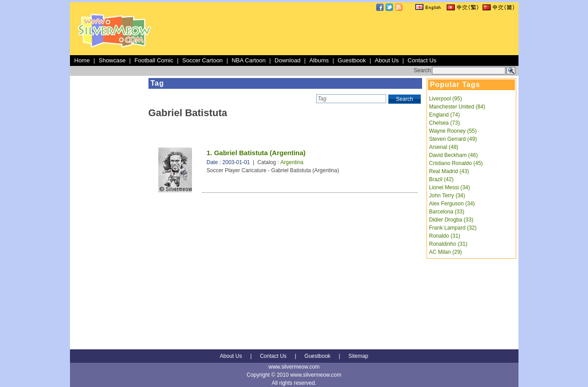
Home (82, 60)
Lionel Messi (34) (450, 187)
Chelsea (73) (445, 123)
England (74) (445, 115)
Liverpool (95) (446, 99)
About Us (387, 60)
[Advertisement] (353, 33)
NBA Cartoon (248, 60)
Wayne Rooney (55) (453, 131)
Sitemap (358, 356)
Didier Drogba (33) (451, 220)
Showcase (112, 60)
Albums (319, 60)
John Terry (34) (447, 196)
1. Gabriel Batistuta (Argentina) (256, 153)
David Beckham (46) (454, 155)
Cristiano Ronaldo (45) (456, 163)
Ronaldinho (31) (448, 244)
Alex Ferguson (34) (452, 204)
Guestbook (352, 60)
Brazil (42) (442, 179)
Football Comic (154, 60)
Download (287, 60)
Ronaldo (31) (445, 236)
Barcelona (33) (447, 212)
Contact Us (422, 60)
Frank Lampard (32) (453, 228)
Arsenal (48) (444, 147)
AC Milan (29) (446, 252)
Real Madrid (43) (449, 171)
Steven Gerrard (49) (453, 139)
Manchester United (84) (457, 107)
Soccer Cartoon (202, 60)
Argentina (292, 162)
